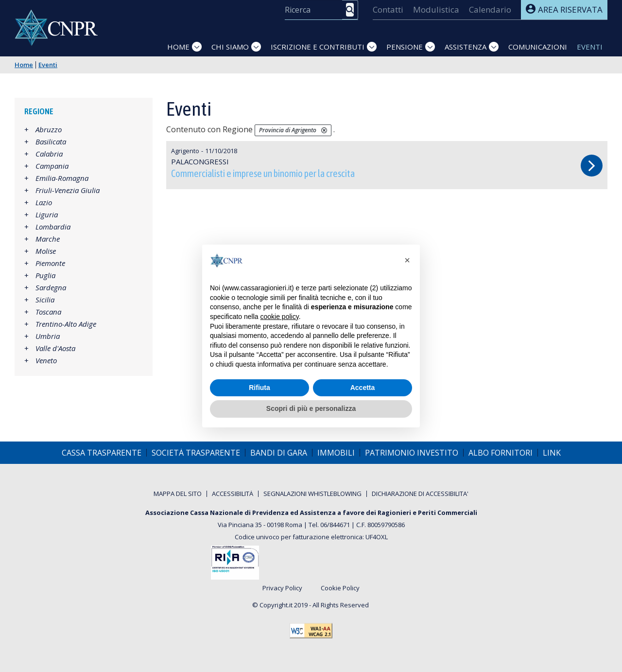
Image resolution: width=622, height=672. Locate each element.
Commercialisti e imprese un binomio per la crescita (263, 173)
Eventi (590, 47)
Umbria (48, 336)
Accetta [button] (363, 388)
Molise (46, 251)
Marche (48, 239)
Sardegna (51, 287)
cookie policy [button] (280, 317)
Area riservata (564, 9)
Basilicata (51, 141)
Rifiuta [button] (259, 388)
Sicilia (45, 300)
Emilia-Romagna (62, 178)
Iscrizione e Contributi (318, 47)
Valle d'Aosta (55, 348)
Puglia (45, 275)
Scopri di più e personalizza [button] (311, 408)
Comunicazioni (538, 47)
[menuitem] (388, 10)
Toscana (48, 312)
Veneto (46, 360)
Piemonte (50, 263)
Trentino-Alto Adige (66, 324)
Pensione (405, 47)
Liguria (47, 214)
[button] (407, 260)
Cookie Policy (340, 588)
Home (178, 47)
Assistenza (466, 47)
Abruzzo (49, 129)
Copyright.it (276, 605)
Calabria (49, 154)
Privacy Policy (282, 588)
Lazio (44, 202)
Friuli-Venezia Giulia (68, 190)
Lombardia (53, 227)
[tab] (84, 112)
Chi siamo (230, 47)
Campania (52, 166)
